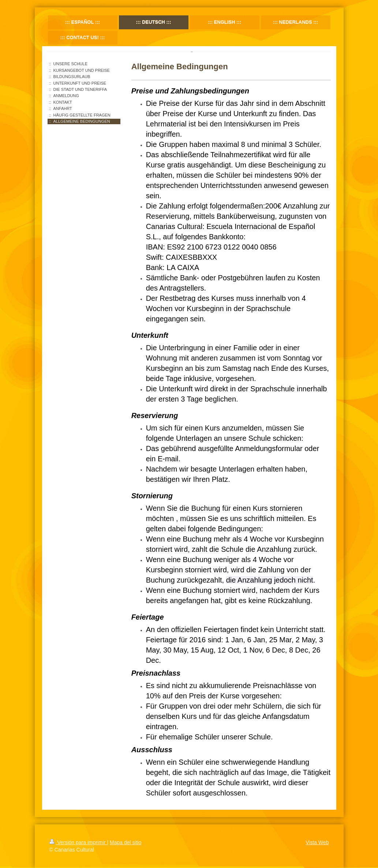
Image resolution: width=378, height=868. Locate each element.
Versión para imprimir (78, 842)
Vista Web (317, 842)
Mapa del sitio (126, 842)
